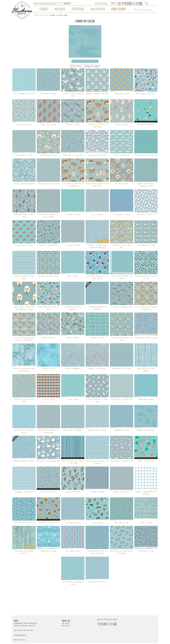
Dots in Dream (97, 214)
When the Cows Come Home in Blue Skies (122, 552)
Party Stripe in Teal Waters (146, 370)
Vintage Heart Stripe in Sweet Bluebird (97, 552)
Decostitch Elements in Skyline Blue (48, 216)
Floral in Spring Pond (48, 245)
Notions (60, 9)
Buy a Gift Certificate (24, 630)
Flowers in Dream (73, 245)
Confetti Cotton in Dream (48, 184)
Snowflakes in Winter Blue (122, 461)
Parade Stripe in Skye (122, 368)
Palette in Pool (48, 368)
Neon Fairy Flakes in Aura (146, 338)
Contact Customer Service (24, 626)
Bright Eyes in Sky (48, 124)
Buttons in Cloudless (146, 124)
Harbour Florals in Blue (48, 276)
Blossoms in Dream (24, 124)
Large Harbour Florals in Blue (48, 308)
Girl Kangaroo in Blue (146, 245)
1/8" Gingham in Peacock (24, 94)
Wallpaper (98, 9)
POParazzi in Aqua (146, 399)
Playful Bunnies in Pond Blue (97, 400)
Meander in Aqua (97, 338)
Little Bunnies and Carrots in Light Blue (146, 308)
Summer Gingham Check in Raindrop (146, 493)
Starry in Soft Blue (48, 492)
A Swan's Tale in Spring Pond (73, 95)
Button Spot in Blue (24, 155)
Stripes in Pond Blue (122, 492)
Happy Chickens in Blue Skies (24, 277)
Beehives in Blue (122, 94)
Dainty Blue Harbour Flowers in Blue (146, 185)
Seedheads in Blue (122, 430)
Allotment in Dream (48, 94)
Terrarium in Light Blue (48, 522)
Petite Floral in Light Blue (24, 400)
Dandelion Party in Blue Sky (24, 216)
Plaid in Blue (48, 399)
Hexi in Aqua (73, 276)
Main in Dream (48, 338)
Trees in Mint (146, 522)
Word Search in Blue (97, 582)
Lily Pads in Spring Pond (122, 307)
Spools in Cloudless (146, 461)
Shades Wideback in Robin (24, 461)
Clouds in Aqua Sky (122, 155)
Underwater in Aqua (48, 551)
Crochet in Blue (122, 184)
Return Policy (20, 640)
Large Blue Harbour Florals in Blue (146, 277)
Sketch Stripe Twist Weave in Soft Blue (73, 462)
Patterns (78, 9)
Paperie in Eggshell (73, 368)
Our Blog (65, 626)
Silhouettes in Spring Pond (48, 461)
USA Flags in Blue (73, 551)
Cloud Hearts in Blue (97, 155)
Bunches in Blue (73, 124)
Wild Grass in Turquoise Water (73, 583)
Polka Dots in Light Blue (122, 399)
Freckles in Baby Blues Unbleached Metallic (97, 246)
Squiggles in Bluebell (24, 492)
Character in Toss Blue (73, 155)
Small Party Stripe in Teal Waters (97, 462)
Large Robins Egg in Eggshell (73, 308)
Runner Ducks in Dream (97, 430)
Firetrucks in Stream (24, 245)
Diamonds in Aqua (73, 214)
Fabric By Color (41, 15)
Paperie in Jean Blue (97, 368)
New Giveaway (142, 10)
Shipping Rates (20, 635)
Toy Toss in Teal (122, 522)
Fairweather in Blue (122, 214)
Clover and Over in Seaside (146, 155)
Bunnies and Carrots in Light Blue (97, 126)
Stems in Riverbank (73, 492)
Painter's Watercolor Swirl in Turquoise (24, 370)
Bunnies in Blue (122, 124)
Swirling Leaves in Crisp (24, 522)
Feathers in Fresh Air (146, 214)
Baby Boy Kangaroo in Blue (97, 94)
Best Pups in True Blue (146, 94)
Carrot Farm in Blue (48, 155)
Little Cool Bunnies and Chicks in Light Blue (24, 339)
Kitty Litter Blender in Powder (122, 277)
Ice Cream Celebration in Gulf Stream (97, 277)
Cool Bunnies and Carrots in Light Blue (73, 185)
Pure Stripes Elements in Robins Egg (48, 431)
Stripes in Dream (97, 492)
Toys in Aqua (97, 522)
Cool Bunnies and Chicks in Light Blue (97, 185)
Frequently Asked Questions (25, 623)
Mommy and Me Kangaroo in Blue (122, 339)
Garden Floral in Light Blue (122, 246)
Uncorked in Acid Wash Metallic (24, 552)
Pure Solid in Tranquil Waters (24, 431)
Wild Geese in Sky (146, 551)
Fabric (44, 9)
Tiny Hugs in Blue (73, 522)
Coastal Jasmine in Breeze (24, 184)
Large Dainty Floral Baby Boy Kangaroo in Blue (24, 308)
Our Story (119, 9)
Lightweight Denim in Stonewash (97, 308)
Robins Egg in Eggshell (73, 430)
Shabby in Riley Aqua (146, 430)
